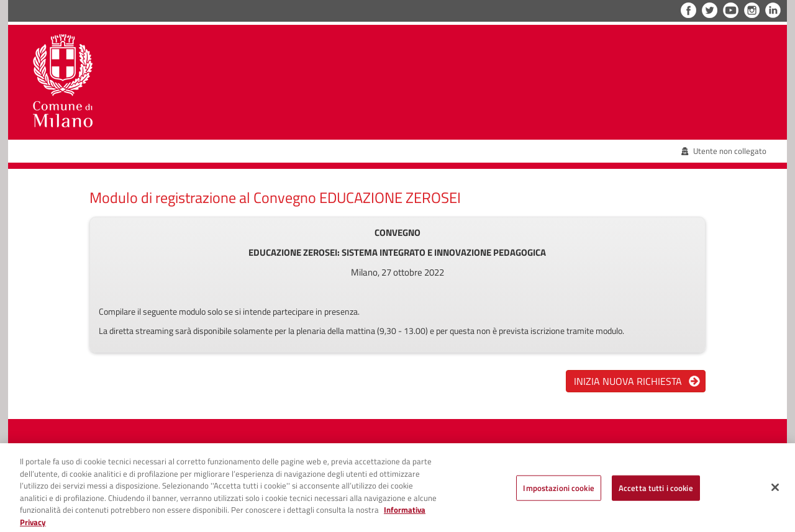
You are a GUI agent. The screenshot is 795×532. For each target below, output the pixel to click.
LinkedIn (773, 10)
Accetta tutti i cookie (656, 492)
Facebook (688, 10)
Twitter (710, 10)
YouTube (731, 10)
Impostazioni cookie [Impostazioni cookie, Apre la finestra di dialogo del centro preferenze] (558, 492)
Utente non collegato (724, 151)
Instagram (752, 10)
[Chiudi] (775, 492)
